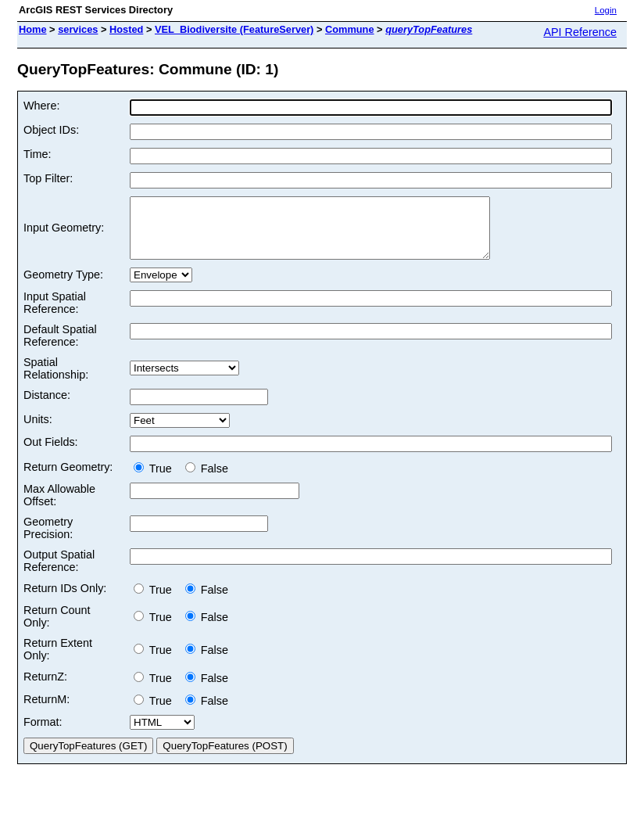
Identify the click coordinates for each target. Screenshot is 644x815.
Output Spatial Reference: (59, 573)
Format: (43, 734)
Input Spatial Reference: (55, 314)
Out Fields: (51, 454)
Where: (41, 106)
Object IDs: (51, 130)
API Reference (580, 32)
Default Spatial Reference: (60, 347)
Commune (350, 29)
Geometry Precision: (48, 540)
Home (33, 29)
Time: (37, 154)
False (207, 480)
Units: (38, 431)
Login (606, 10)
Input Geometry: (64, 234)
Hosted (126, 29)
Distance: (47, 407)
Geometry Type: (63, 286)
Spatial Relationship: (56, 380)
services (78, 29)
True (156, 480)
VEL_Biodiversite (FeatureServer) (234, 29)
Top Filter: (48, 178)
